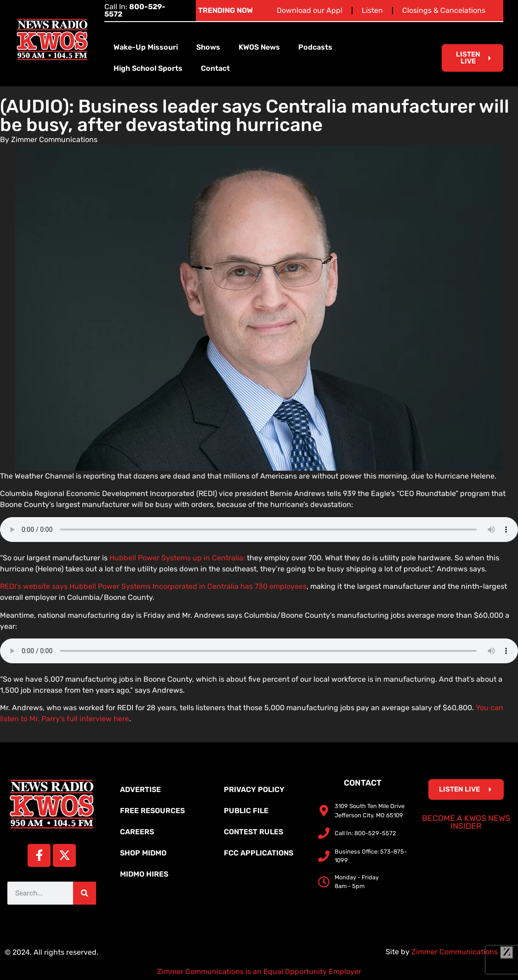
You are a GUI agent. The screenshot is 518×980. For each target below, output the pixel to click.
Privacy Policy (254, 789)
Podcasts (315, 47)
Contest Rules (253, 832)
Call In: (135, 10)
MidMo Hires (144, 874)
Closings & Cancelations (444, 10)
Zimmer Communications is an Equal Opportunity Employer (259, 971)
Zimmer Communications (462, 952)
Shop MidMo (143, 853)
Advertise (140, 789)
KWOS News (259, 47)
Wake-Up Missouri (146, 47)
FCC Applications (259, 853)
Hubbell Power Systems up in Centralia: (178, 558)
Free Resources (152, 811)
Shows (208, 47)
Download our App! (310, 10)
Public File (246, 811)
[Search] (85, 893)
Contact (215, 68)
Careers (137, 832)
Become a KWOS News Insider (466, 822)
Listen (372, 10)
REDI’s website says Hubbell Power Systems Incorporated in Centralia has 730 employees (153, 586)
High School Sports (148, 68)
